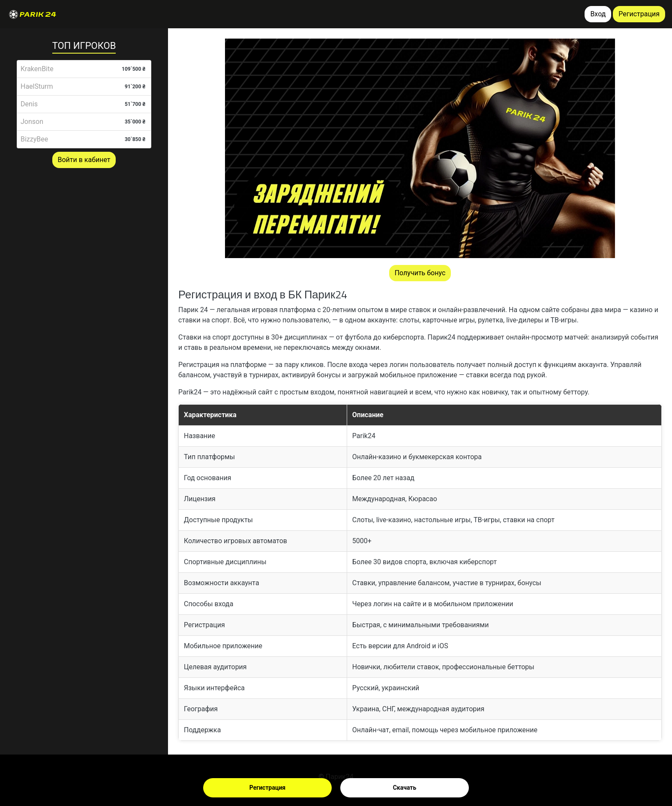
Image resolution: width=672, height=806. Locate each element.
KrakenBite (37, 69)
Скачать (405, 788)
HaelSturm (37, 86)
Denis (29, 104)
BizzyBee (34, 139)
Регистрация (267, 788)
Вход (598, 14)
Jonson (32, 122)
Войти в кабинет (84, 160)
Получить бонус (420, 273)
